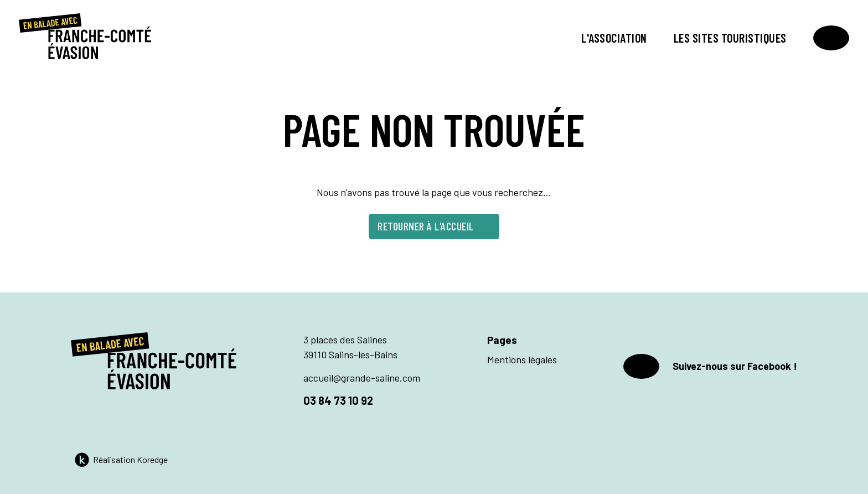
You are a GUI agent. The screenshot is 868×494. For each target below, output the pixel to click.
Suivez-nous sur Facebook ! (710, 366)
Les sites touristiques (730, 38)
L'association (614, 38)
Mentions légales (522, 359)
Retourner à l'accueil (434, 226)
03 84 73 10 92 (338, 400)
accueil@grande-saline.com (362, 378)
